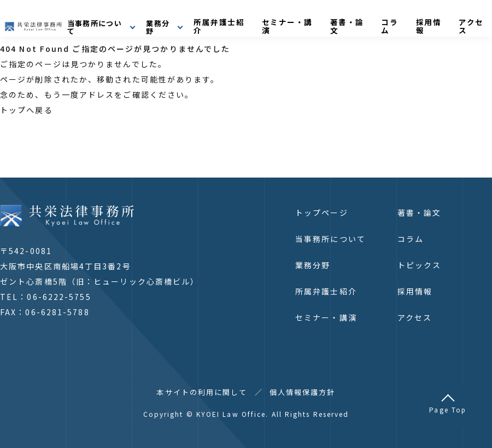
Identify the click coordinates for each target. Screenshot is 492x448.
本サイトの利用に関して (202, 392)
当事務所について (330, 239)
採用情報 (448, 20)
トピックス (420, 265)
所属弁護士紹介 (268, 20)
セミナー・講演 (327, 20)
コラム (416, 20)
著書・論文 (380, 20)
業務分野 (313, 265)
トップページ (322, 213)
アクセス (415, 317)
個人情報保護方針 (303, 392)
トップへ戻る (27, 110)
